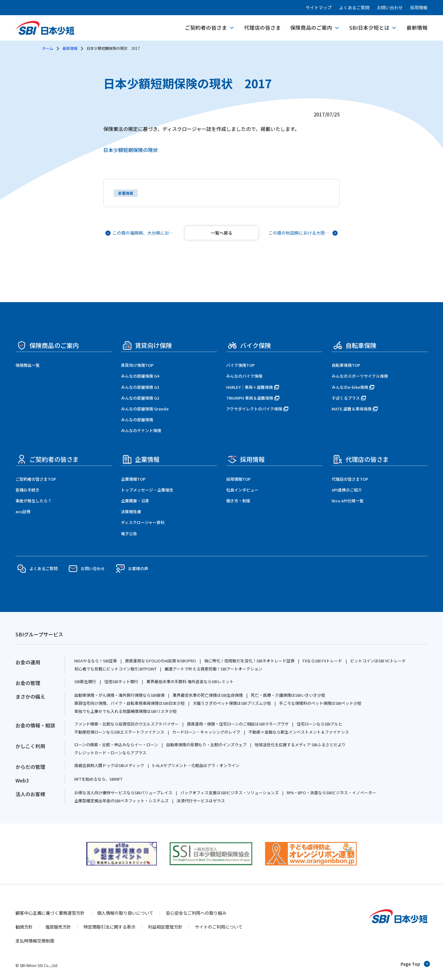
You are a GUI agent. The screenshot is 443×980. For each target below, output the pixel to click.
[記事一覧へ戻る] (222, 233)
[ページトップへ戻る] (416, 964)
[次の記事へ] (303, 233)
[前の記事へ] (140, 233)
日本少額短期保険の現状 (131, 150)
